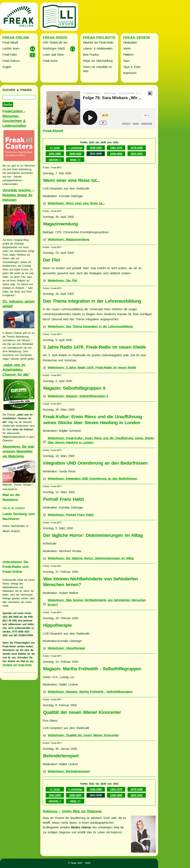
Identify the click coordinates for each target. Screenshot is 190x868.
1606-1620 (75, 154)
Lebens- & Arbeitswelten (98, 48)
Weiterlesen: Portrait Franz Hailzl (71, 515)
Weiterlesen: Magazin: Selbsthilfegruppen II (78, 396)
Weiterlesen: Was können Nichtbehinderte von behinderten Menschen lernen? (97, 602)
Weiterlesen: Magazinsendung (69, 239)
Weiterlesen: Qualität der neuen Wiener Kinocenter (83, 735)
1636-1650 (116, 154)
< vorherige (75, 148)
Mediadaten (130, 42)
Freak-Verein (137, 38)
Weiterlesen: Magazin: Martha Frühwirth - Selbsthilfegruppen (90, 692)
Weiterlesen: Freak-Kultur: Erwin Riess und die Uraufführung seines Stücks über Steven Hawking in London (101, 440)
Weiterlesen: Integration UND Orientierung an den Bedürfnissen (92, 478)
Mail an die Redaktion (14, 508)
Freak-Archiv (50, 61)
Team (126, 61)
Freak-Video (10, 55)
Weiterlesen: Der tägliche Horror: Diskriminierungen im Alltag (91, 558)
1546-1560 (96, 148)
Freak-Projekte (99, 38)
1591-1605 (55, 154)
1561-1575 (116, 148)
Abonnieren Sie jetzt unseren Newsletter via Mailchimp (18, 451)
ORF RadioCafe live (55, 42)
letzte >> (75, 160)
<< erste (55, 148)
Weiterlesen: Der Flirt (62, 280)
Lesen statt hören (53, 55)
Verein (127, 48)
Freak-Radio (55, 38)
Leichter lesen (11, 48)
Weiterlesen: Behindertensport (69, 771)
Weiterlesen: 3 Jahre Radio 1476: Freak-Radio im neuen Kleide (92, 367)
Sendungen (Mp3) (54, 48)
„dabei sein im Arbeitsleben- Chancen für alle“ (16, 370)
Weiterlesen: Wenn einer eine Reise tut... (76, 203)
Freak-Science (11, 61)
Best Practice (91, 55)
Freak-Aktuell (10, 42)
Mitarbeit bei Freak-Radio (98, 42)
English (7, 67)
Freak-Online (16, 38)
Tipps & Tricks (132, 67)
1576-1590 (137, 148)
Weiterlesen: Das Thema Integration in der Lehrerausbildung (90, 326)
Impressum (130, 73)
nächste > (55, 160)
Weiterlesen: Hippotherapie (66, 648)
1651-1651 (137, 154)
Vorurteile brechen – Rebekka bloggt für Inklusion (18, 195)
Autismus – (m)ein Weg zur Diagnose (72, 811)
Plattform (128, 55)
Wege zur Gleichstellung (98, 61)
